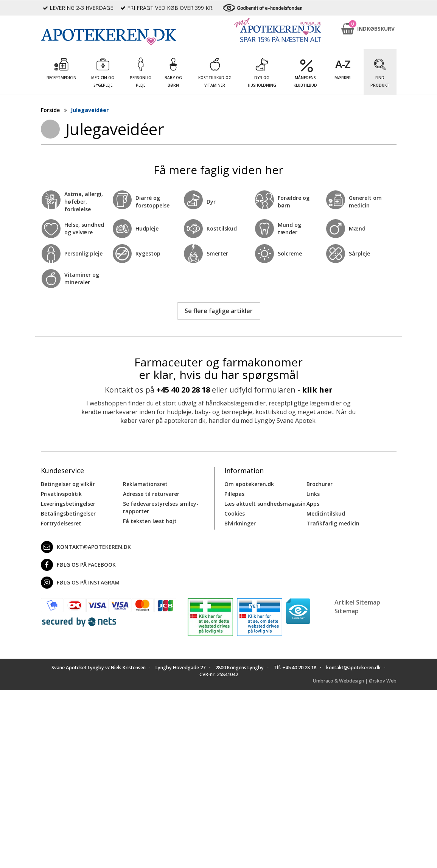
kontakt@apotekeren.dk (86, 547)
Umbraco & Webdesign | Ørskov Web (355, 681)
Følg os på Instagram (80, 583)
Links (313, 494)
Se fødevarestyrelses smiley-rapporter (161, 507)
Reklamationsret (145, 484)
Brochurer (320, 484)
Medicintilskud (326, 513)
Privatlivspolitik (61, 494)
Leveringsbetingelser (68, 504)
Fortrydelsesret (61, 523)
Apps (313, 504)
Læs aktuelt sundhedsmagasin (265, 504)
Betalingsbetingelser (68, 513)
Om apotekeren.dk (249, 484)
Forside (50, 110)
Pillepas (234, 494)
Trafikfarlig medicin (333, 523)
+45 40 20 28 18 (183, 390)
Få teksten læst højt (150, 521)
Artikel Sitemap (357, 602)
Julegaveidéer (90, 110)
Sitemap (347, 611)
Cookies (235, 513)
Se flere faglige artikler (219, 311)
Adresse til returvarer (151, 494)
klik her (317, 390)
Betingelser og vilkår (68, 484)
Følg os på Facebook (78, 565)
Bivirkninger (240, 523)
